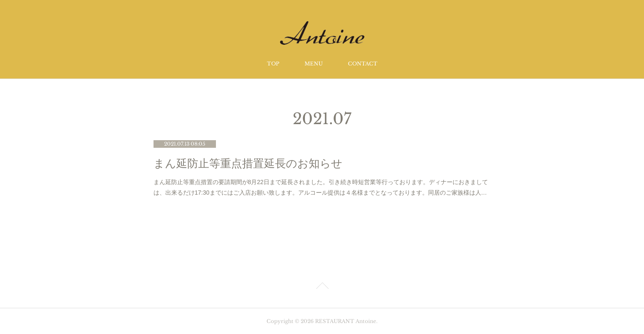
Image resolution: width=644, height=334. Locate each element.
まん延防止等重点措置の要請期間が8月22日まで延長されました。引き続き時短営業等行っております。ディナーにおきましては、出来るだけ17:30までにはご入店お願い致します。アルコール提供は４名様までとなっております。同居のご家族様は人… (321, 187)
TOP (273, 64)
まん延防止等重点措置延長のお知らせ (248, 164)
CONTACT (363, 64)
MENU (314, 64)
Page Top (322, 287)
